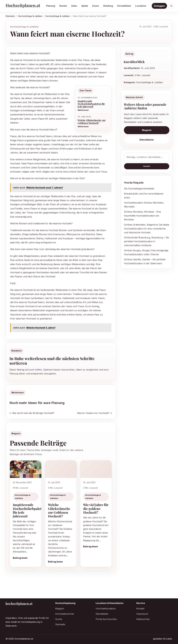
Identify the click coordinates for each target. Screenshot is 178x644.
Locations (141, 6)
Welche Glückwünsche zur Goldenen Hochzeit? (92, 122)
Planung (51, 6)
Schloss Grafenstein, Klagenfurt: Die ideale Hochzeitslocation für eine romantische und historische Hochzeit (147, 229)
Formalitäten (124, 6)
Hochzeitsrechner (65, 614)
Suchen (147, 166)
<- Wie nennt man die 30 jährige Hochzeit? (32, 413)
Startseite (10, 16)
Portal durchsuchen (106, 619)
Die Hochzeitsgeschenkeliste (139, 189)
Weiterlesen (83, 110)
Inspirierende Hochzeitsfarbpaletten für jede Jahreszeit (91, 104)
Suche (59, 619)
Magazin (147, 130)
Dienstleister (147, 140)
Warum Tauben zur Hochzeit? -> (95, 413)
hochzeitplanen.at (19, 604)
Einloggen (159, 6)
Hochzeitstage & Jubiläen (30, 16)
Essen (96, 6)
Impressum (142, 614)
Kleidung (108, 6)
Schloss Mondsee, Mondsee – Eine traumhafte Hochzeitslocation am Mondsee (142, 216)
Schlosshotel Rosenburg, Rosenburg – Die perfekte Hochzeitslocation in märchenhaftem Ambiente (147, 241)
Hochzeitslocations (106, 609)
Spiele (85, 6)
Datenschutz (143, 619)
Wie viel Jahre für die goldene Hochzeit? (96, 508)
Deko (74, 6)
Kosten (63, 6)
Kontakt (140, 609)
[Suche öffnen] (171, 6)
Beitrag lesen (20, 558)
